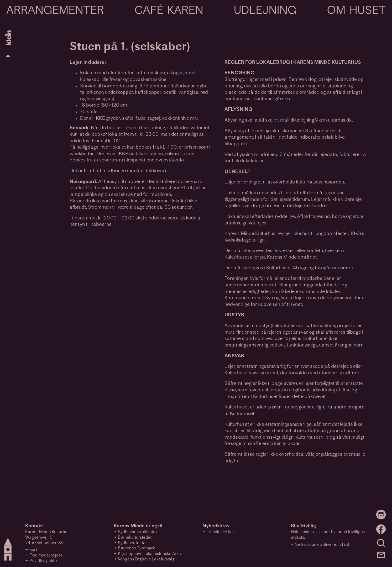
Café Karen (169, 11)
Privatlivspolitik (43, 561)
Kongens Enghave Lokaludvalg (146, 560)
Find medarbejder (46, 556)
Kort (33, 550)
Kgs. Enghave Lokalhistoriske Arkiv (150, 554)
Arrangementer (55, 11)
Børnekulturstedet (135, 538)
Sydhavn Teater (132, 543)
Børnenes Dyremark (136, 548)
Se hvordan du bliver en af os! (322, 545)
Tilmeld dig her (220, 532)
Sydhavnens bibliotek (138, 532)
